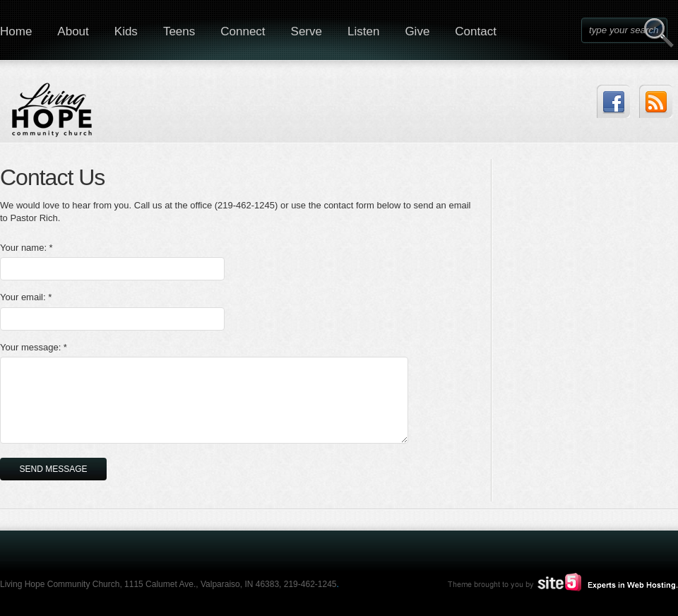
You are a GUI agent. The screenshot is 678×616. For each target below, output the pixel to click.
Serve (307, 31)
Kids (126, 31)
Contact (476, 31)
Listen (363, 31)
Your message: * (34, 347)
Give (417, 31)
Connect (243, 31)
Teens (179, 31)
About (73, 31)
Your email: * (26, 297)
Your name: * (26, 248)
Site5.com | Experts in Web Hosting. (557, 582)
